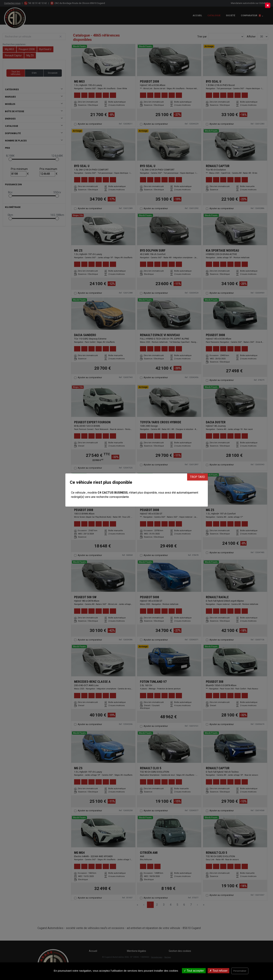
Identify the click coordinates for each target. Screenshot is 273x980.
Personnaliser (240, 971)
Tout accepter (194, 971)
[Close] (268, 5)
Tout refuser (219, 971)
